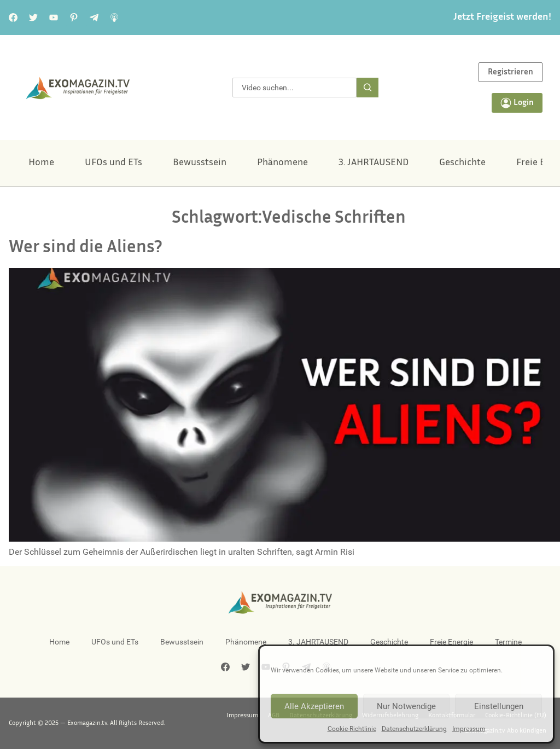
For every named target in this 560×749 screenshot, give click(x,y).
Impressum (469, 729)
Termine (508, 642)
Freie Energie (451, 642)
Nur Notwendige (406, 706)
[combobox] (294, 88)
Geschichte (462, 163)
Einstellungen (499, 706)
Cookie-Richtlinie (352, 729)
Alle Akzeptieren (314, 706)
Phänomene (282, 163)
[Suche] (367, 88)
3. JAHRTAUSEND (374, 163)
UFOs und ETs (113, 163)
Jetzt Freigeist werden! (502, 18)
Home (41, 163)
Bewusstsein (200, 163)
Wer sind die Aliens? (86, 248)
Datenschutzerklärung (414, 729)
